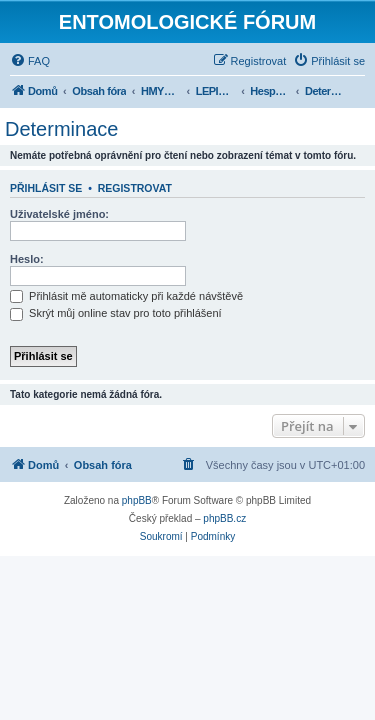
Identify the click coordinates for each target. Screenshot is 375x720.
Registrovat (135, 188)
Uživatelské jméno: (59, 214)
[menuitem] (30, 61)
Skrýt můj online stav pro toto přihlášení (116, 313)
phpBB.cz (224, 518)
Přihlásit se (46, 188)
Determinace (61, 129)
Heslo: (27, 259)
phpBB (137, 500)
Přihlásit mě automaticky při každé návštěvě (126, 296)
